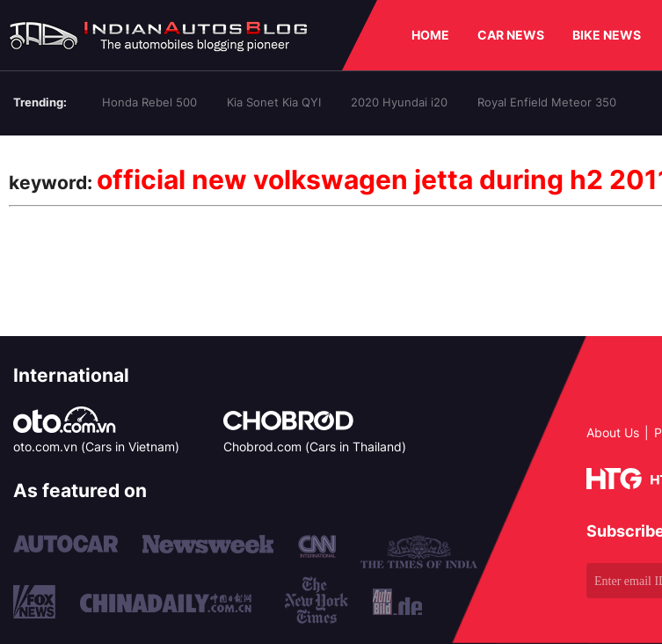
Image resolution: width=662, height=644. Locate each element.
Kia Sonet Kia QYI (274, 102)
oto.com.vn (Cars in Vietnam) (96, 446)
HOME (430, 35)
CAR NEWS (511, 35)
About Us (613, 432)
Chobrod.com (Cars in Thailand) (315, 446)
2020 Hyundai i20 (399, 102)
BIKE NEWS (607, 35)
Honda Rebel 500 (149, 102)
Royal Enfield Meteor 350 (547, 102)
